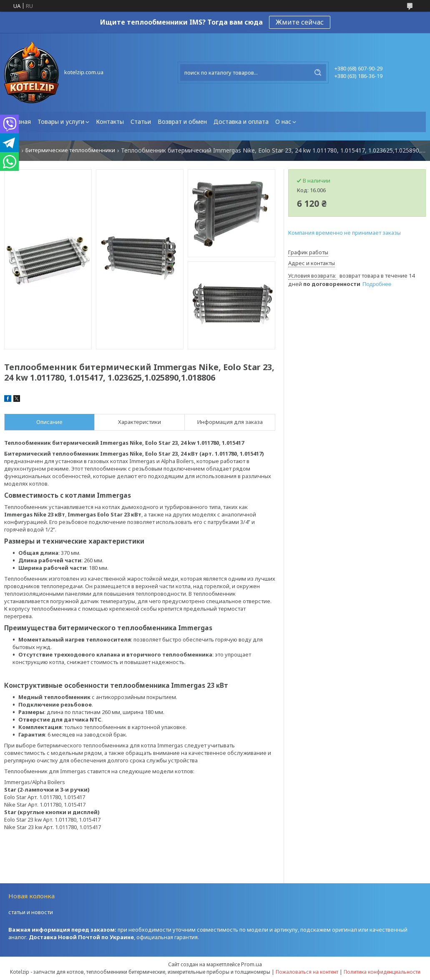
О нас (283, 122)
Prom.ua (251, 964)
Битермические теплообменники (70, 150)
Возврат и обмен (182, 122)
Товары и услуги (61, 122)
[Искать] (318, 73)
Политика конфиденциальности (382, 972)
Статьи (141, 122)
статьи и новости (31, 912)
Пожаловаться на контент (307, 972)
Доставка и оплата (241, 122)
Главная (19, 122)
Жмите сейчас (300, 22)
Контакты (110, 122)
